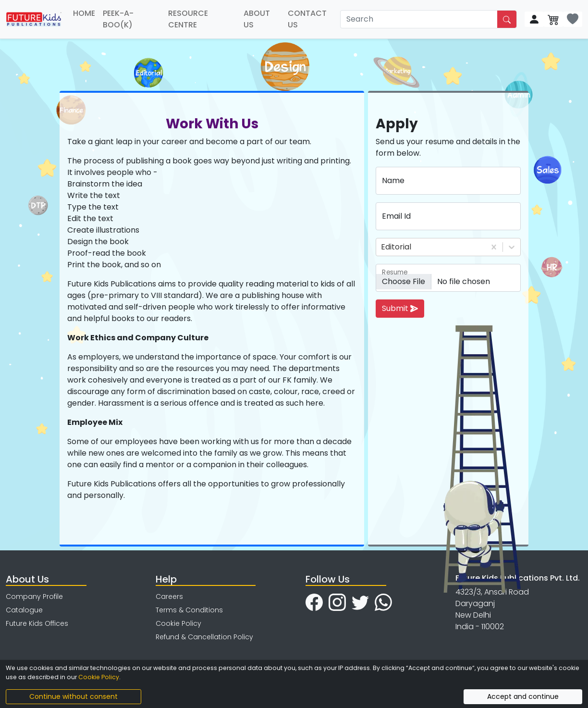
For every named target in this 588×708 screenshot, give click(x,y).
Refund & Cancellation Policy (204, 637)
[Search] (419, 19)
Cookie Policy (178, 623)
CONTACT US (307, 19)
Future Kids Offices (37, 623)
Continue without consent (73, 696)
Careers (169, 596)
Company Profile (34, 596)
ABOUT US (257, 19)
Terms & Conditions (189, 610)
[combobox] (382, 247)
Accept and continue (523, 696)
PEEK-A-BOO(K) (118, 19)
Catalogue (24, 610)
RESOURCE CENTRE (188, 19)
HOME (84, 13)
